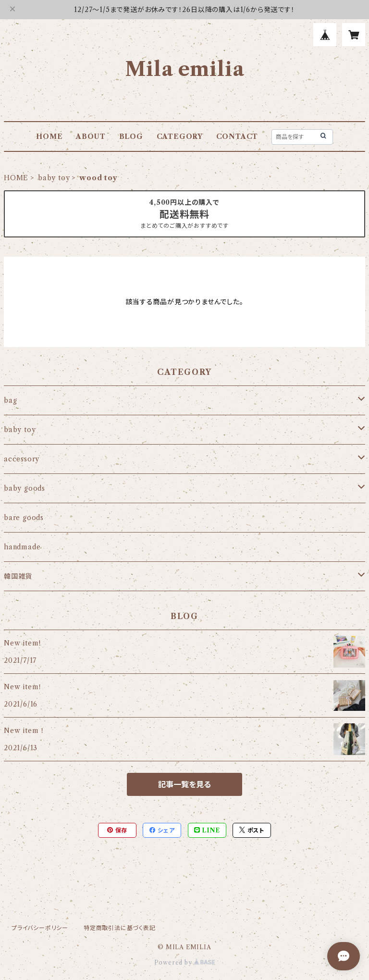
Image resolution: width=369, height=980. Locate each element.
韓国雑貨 (18, 576)
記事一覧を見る (184, 784)
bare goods (24, 518)
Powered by (185, 962)
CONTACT (237, 136)
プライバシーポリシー (40, 928)
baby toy (54, 178)
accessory (22, 459)
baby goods (25, 488)
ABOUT (91, 136)
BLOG (131, 136)
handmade (22, 547)
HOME (49, 136)
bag (10, 400)
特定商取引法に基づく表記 (120, 928)
